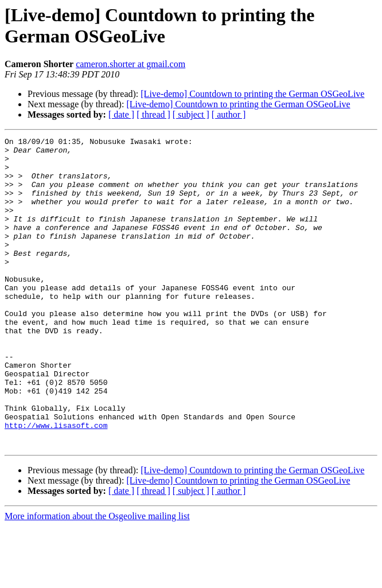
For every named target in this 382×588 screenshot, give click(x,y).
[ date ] (121, 114)
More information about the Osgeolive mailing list (97, 578)
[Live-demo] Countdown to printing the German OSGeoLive (252, 94)
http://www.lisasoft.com (56, 484)
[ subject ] (191, 114)
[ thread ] (153, 114)
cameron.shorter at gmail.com (130, 64)
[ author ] (229, 114)
